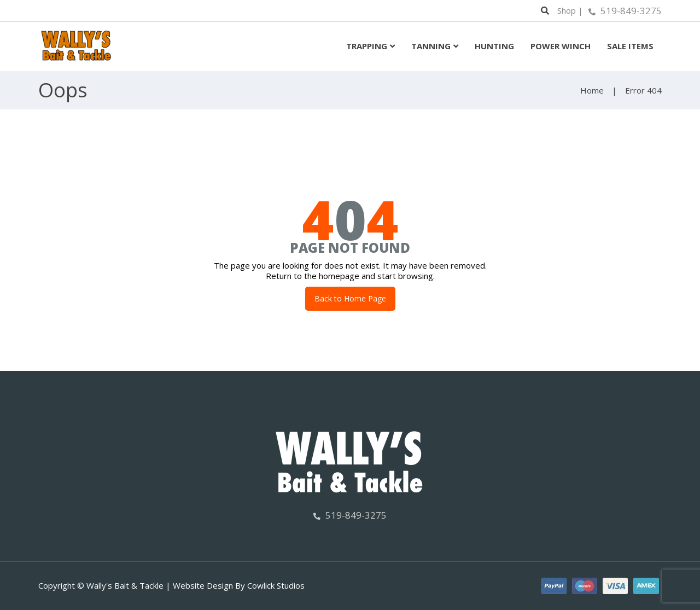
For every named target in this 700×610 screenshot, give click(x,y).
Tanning (431, 46)
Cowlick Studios (276, 585)
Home (592, 90)
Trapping (367, 46)
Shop (567, 10)
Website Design (203, 585)
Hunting (494, 46)
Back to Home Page (350, 298)
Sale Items (630, 46)
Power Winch (561, 46)
